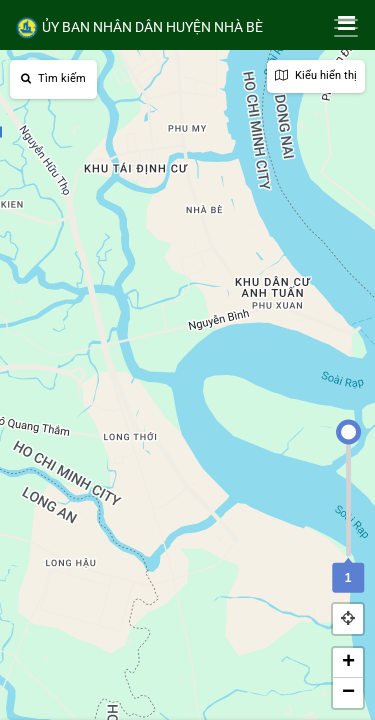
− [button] (348, 693)
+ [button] (348, 663)
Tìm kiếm (53, 78)
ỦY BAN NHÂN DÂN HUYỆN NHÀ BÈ (139, 28)
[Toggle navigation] (346, 28)
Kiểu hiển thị (316, 75)
